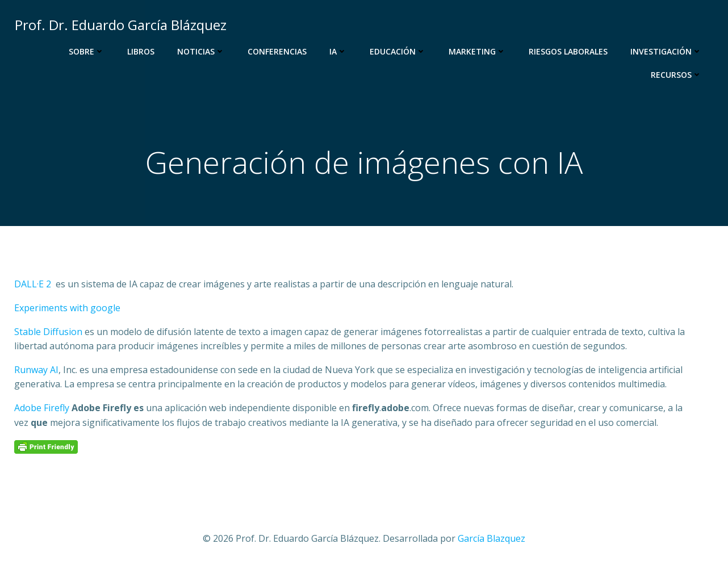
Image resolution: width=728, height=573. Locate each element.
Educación (398, 51)
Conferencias (278, 51)
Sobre (87, 51)
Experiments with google (67, 309)
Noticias (202, 51)
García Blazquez (491, 539)
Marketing (478, 51)
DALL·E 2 (33, 285)
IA (339, 51)
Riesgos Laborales (569, 51)
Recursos (677, 75)
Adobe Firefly (43, 409)
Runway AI (36, 370)
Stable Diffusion (48, 332)
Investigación (667, 51)
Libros (141, 51)
